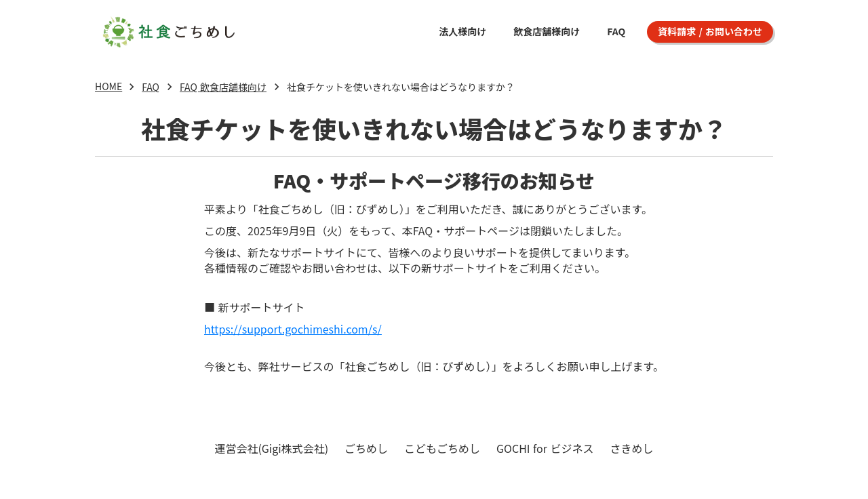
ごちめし (366, 448)
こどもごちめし (442, 448)
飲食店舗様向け (547, 31)
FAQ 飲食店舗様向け (223, 87)
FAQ (616, 31)
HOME (108, 86)
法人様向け (462, 31)
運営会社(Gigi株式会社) (271, 448)
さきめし (632, 448)
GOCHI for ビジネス (545, 448)
